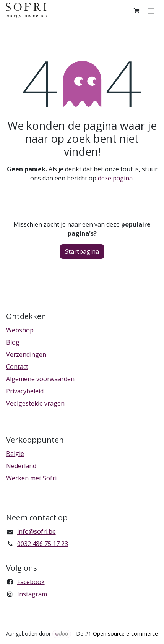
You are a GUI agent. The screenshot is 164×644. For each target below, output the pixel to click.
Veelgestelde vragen (35, 403)
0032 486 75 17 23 (43, 544)
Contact (17, 367)
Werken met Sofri (31, 478)
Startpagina (82, 251)
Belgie (15, 454)
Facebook (31, 582)
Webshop (20, 330)
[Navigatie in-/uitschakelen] (151, 11)
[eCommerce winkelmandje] (136, 11)
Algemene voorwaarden (40, 379)
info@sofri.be (37, 531)
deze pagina (115, 178)
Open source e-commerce (125, 634)
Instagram (32, 594)
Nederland (21, 466)
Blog (13, 342)
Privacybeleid (25, 391)
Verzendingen (26, 354)
